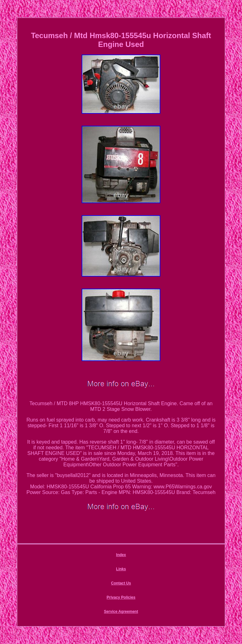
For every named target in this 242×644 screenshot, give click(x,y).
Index (121, 555)
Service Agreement (121, 612)
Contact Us (121, 583)
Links (121, 569)
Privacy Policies (121, 597)
